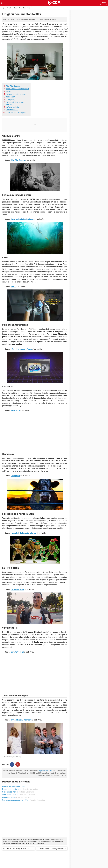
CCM (41, 839)
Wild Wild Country (13, 86)
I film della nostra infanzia (16, 94)
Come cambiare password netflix (15, 800)
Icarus (8, 91)
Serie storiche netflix (10, 795)
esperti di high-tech (45, 771)
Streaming (26, 8)
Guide (9, 8)
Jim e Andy (10, 97)
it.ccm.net (46, 839)
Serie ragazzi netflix (10, 792)
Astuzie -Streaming (30, 789)
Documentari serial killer (12, 789)
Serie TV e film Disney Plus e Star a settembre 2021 (17, 849)
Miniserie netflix (9, 797)
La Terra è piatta (12, 107)
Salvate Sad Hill (12, 110)
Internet (17, 8)
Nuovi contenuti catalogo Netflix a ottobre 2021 (52, 849)
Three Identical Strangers (16, 113)
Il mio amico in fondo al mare (17, 89)
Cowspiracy (10, 100)
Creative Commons (20, 841)
